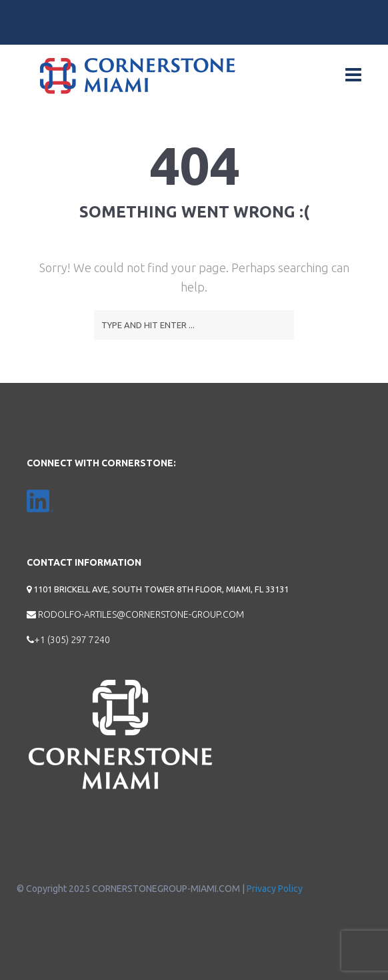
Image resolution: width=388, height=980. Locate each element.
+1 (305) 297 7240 (68, 640)
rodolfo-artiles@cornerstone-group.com (135, 614)
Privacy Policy (275, 889)
